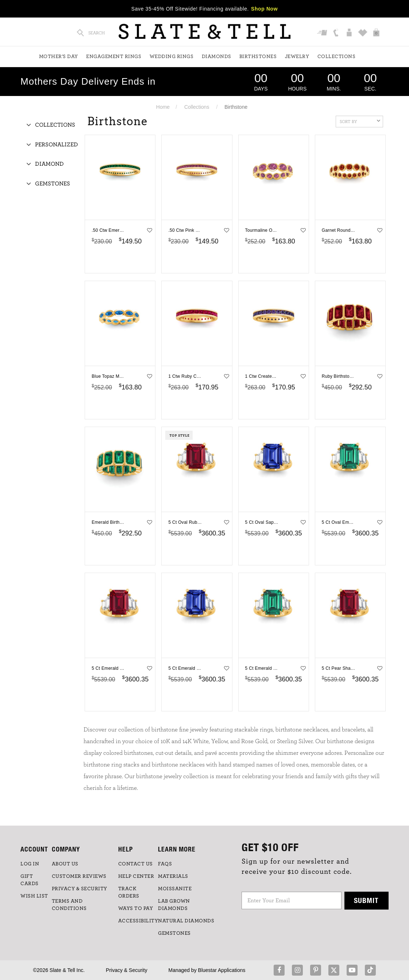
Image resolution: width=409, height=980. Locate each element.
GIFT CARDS (30, 880)
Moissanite (175, 889)
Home (163, 107)
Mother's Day (59, 57)
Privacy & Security (127, 970)
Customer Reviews (79, 876)
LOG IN (30, 864)
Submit (366, 900)
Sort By (360, 121)
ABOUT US (65, 864)
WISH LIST (34, 896)
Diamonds (217, 57)
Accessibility (138, 921)
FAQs (165, 864)
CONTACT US (136, 864)
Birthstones (258, 57)
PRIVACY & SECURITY (80, 889)
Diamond (49, 164)
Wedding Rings (172, 57)
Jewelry (297, 57)
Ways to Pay (136, 908)
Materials (173, 876)
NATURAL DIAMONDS (186, 921)
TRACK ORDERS (129, 892)
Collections (337, 57)
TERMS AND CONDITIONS (69, 905)
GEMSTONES (174, 933)
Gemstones (53, 184)
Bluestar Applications (222, 970)
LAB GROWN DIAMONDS (174, 905)
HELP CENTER (136, 876)
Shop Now (264, 9)
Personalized (57, 145)
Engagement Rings (114, 57)
